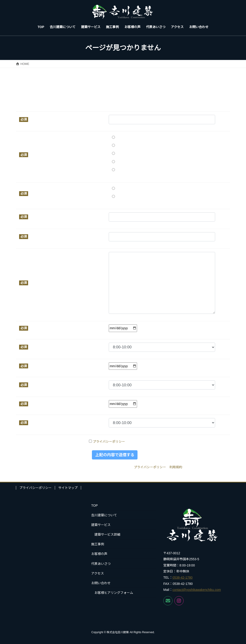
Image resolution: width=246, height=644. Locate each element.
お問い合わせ (101, 583)
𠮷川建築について (104, 515)
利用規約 (176, 467)
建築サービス (101, 525)
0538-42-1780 (183, 578)
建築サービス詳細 (107, 534)
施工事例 (98, 544)
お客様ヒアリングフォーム (114, 593)
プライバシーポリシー (109, 442)
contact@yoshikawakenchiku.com (197, 590)
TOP (95, 505)
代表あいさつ (101, 564)
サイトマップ (68, 488)
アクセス (98, 573)
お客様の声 (99, 554)
